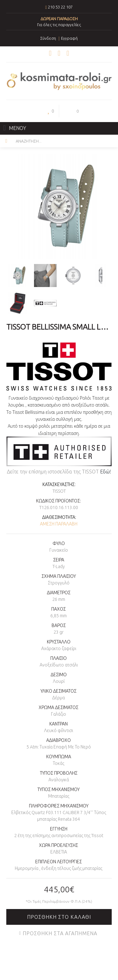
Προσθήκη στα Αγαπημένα (60, 933)
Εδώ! (106, 472)
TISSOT (59, 491)
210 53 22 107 (60, 7)
